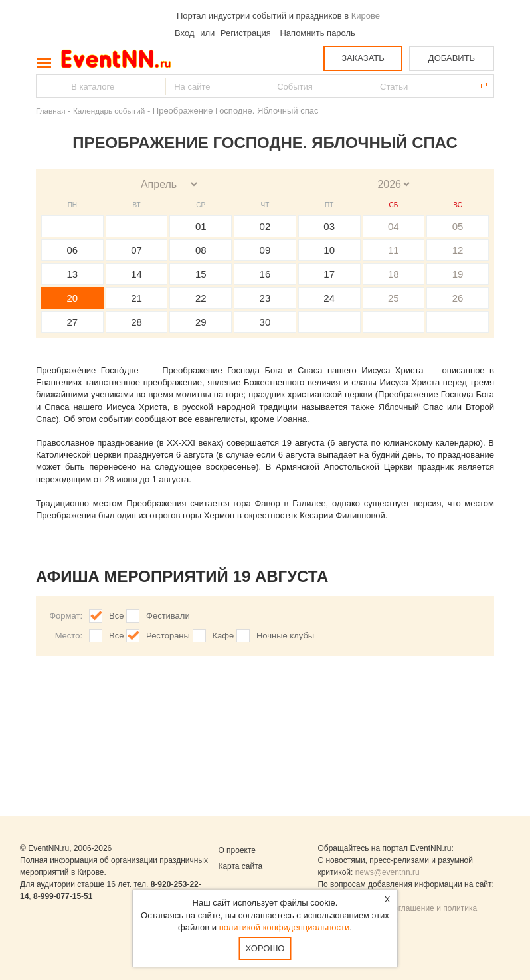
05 (458, 226)
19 (458, 274)
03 (329, 226)
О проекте (237, 850)
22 (201, 298)
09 (265, 250)
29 (201, 322)
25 (394, 298)
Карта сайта (240, 866)
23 (265, 298)
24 (329, 298)
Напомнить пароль (317, 33)
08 (201, 250)
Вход (184, 33)
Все (116, 616)
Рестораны (168, 636)
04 (394, 226)
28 (136, 322)
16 (265, 274)
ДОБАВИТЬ (452, 58)
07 (136, 250)
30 (265, 322)
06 (73, 250)
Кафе (223, 636)
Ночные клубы (285, 636)
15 (201, 274)
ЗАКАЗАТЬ (363, 58)
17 (329, 274)
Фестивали (168, 616)
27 (73, 322)
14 (136, 274)
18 (394, 274)
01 (201, 226)
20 (73, 298)
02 (265, 226)
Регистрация (246, 33)
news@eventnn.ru (388, 872)
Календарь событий (109, 111)
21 (136, 298)
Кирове (366, 16)
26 (458, 298)
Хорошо (265, 948)
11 (394, 250)
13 (73, 274)
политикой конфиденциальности (285, 927)
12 (458, 250)
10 (329, 250)
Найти (47, 86)
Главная (50, 111)
